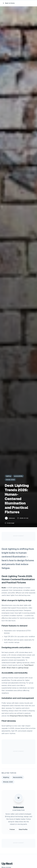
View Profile (23, 829)
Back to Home (9, 3)
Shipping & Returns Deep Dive (21, 716)
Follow (12, 829)
